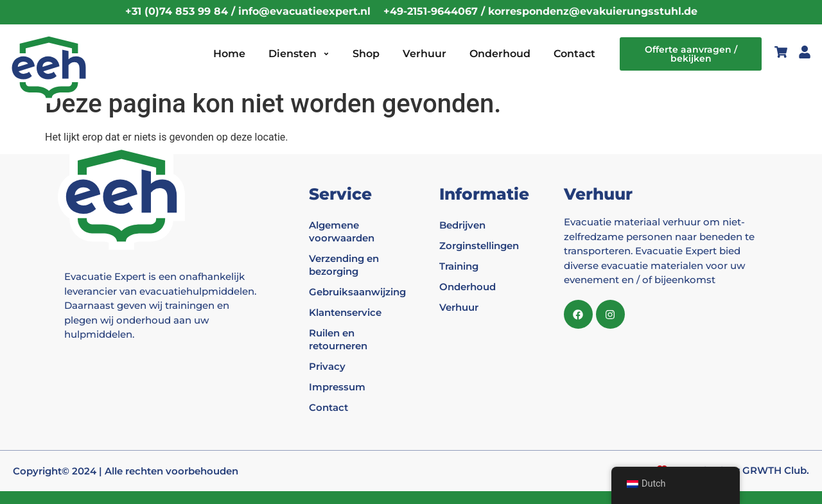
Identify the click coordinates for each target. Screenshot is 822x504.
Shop (366, 54)
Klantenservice (345, 312)
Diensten (299, 54)
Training (459, 266)
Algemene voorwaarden (342, 231)
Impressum (337, 387)
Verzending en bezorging (344, 265)
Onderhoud (500, 54)
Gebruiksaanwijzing (352, 292)
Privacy (327, 366)
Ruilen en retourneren (338, 339)
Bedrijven (462, 225)
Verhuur (424, 54)
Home (229, 54)
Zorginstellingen (479, 246)
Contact (574, 54)
